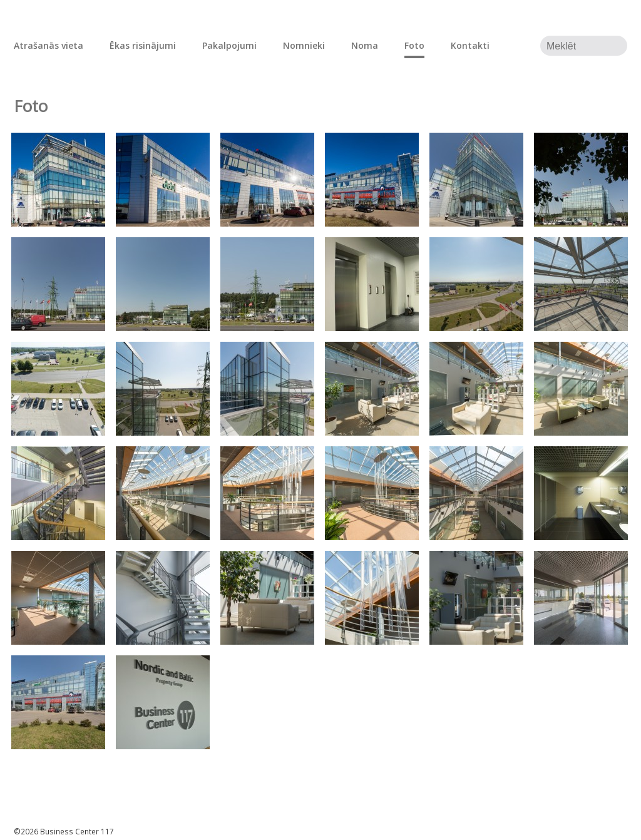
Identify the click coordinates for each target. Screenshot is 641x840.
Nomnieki (304, 45)
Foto (414, 45)
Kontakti (470, 45)
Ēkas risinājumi (143, 45)
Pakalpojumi (229, 45)
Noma (365, 45)
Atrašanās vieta (49, 45)
